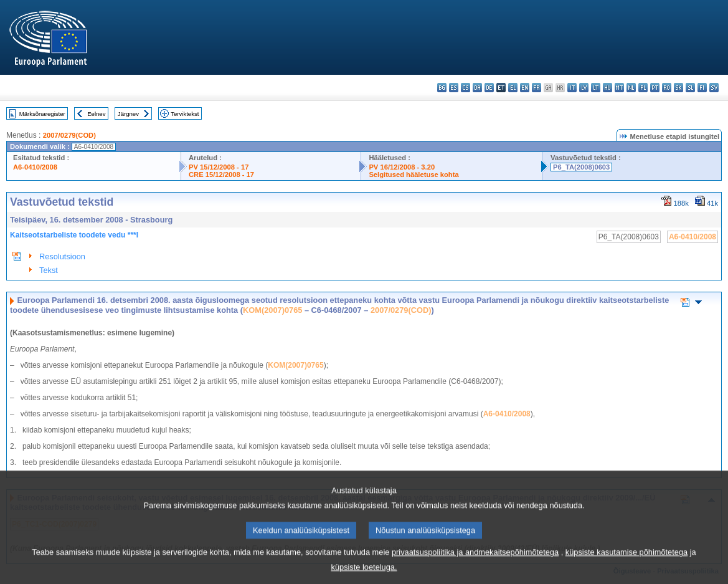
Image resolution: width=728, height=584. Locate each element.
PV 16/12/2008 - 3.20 (402, 167)
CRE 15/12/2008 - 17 (221, 175)
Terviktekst (185, 114)
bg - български (442, 88)
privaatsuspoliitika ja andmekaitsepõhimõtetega (475, 562)
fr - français (537, 88)
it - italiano (572, 88)
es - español (454, 88)
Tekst (49, 270)
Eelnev (96, 114)
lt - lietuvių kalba (596, 88)
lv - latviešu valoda (584, 88)
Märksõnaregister (42, 114)
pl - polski (643, 88)
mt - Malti (619, 88)
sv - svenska (714, 88)
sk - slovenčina (678, 88)
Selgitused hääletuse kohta (414, 175)
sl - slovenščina (690, 88)
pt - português (655, 88)
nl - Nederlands (631, 88)
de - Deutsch (489, 88)
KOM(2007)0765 (272, 310)
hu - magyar (607, 88)
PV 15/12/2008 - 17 (219, 167)
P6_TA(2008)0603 (581, 167)
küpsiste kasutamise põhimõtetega (626, 562)
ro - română (667, 88)
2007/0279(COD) (69, 135)
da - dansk (477, 88)
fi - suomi (702, 88)
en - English (525, 88)
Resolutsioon (62, 256)
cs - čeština (466, 88)
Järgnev (128, 114)
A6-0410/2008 (35, 167)
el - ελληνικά (513, 88)
